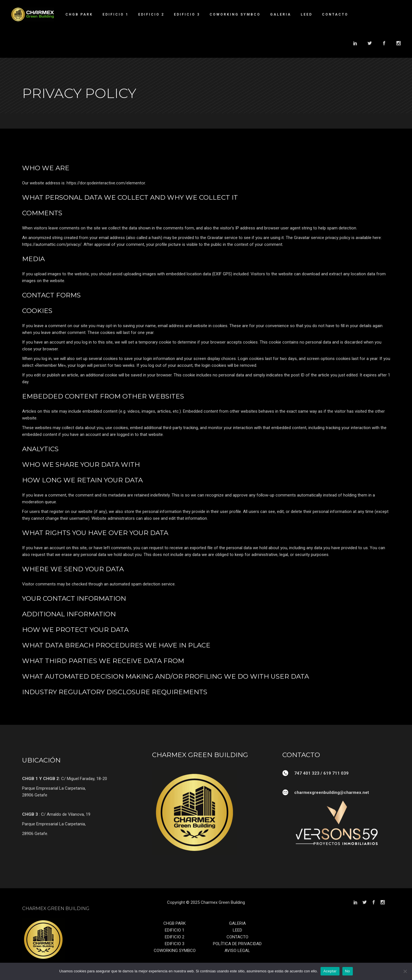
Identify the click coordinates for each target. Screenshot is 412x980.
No (348, 971)
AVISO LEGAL (237, 951)
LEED (237, 930)
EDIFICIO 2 (175, 937)
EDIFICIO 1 (175, 930)
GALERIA (237, 923)
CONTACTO (237, 937)
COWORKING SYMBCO (175, 951)
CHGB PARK (175, 923)
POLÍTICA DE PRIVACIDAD (237, 944)
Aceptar (330, 971)
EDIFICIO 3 (175, 944)
